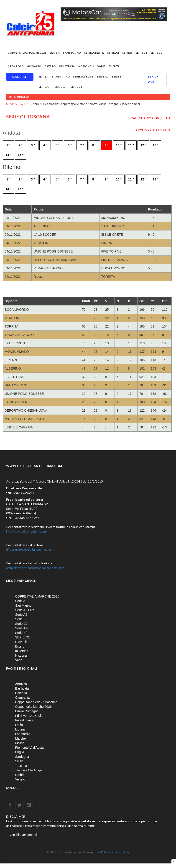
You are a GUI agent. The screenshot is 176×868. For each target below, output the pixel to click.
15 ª (21, 155)
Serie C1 (141, 53)
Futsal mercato (26, 720)
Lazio (19, 725)
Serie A (55, 53)
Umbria (20, 775)
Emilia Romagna (27, 711)
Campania (23, 698)
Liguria (20, 729)
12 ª (143, 145)
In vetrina (67, 66)
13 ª (156, 145)
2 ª (21, 145)
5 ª (57, 145)
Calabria (21, 693)
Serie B (127, 53)
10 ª (119, 145)
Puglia (20, 752)
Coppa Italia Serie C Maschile (36, 702)
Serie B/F (61, 87)
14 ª (8, 155)
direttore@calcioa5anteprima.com (30, 549)
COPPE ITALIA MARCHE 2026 (27, 53)
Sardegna (22, 757)
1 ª (8, 145)
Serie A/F (45, 87)
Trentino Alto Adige (29, 770)
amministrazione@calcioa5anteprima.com (35, 568)
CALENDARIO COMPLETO (150, 118)
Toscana (21, 766)
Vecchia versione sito (25, 835)
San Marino (72, 53)
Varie (101, 66)
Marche (21, 738)
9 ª (106, 145)
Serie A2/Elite (83, 76)
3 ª (33, 145)
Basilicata (22, 688)
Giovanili (34, 66)
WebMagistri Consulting (115, 852)
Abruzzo (21, 684)
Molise (20, 743)
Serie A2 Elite (94, 53)
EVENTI (114, 66)
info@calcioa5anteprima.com (26, 531)
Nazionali (86, 66)
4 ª (45, 145)
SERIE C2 (156, 53)
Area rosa (16, 66)
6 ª (70, 145)
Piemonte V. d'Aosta (29, 748)
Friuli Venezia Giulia (29, 716)
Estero (50, 66)
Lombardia (23, 734)
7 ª (82, 145)
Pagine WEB (153, 79)
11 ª (131, 145)
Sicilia (19, 761)
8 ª (94, 145)
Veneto (20, 779)
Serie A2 (113, 53)
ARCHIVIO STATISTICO (153, 130)
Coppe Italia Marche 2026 (33, 707)
